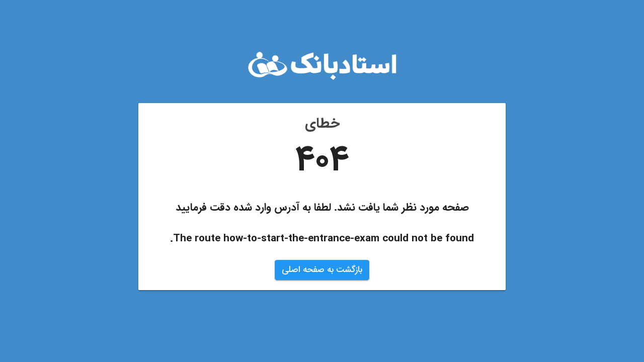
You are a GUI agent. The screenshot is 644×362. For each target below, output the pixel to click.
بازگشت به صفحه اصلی (322, 270)
